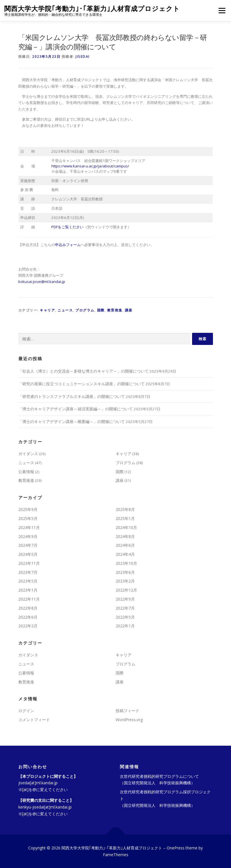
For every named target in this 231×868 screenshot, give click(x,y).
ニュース (65, 310)
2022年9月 (125, 599)
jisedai (83, 57)
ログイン (26, 711)
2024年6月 (125, 545)
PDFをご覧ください (67, 227)
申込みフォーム (68, 245)
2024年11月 (29, 527)
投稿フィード (127, 711)
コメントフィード (34, 720)
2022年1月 (125, 626)
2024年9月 (28, 536)
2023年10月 (126, 563)
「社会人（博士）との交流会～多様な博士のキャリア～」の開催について (83, 371)
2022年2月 (28, 626)
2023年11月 (29, 563)
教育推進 (115, 310)
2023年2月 (125, 581)
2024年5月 (28, 554)
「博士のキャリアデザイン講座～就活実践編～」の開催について (76, 409)
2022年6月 (28, 617)
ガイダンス (28, 454)
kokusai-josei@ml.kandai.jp (42, 282)
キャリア (47, 310)
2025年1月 (125, 518)
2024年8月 (125, 536)
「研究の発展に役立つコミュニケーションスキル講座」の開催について (82, 384)
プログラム (85, 310)
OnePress (176, 848)
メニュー (222, 10)
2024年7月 (28, 545)
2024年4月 (125, 554)
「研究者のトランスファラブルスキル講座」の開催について (72, 396)
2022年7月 (125, 608)
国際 (101, 310)
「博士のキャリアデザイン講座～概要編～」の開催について (72, 421)
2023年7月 (28, 572)
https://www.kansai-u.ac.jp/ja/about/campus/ (90, 166)
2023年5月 (28, 581)
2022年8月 (28, 608)
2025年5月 (28, 518)
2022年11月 (29, 599)
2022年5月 (125, 617)
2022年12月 (126, 590)
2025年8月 (125, 509)
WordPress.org (129, 720)
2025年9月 (28, 509)
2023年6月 (125, 572)
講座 (129, 310)
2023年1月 (28, 590)
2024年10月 (126, 527)
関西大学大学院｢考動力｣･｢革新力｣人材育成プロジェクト (92, 9)
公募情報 (26, 472)
